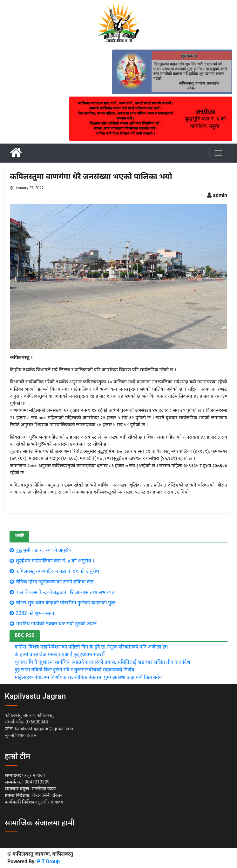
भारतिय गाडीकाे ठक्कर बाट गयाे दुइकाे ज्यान (56, 624)
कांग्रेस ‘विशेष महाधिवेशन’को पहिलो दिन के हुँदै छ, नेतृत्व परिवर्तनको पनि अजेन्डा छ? (91, 647)
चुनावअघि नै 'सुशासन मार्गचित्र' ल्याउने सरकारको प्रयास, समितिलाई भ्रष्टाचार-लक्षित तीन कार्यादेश (102, 662)
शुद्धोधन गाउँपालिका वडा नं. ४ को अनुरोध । (55, 561)
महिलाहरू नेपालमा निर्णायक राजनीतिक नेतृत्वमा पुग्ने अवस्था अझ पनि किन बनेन (88, 677)
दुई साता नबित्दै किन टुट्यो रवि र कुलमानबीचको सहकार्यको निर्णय (74, 670)
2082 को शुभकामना (35, 613)
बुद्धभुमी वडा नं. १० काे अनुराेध (44, 550)
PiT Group (49, 861)
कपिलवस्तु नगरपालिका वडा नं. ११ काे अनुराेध (57, 571)
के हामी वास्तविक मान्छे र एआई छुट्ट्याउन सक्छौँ (60, 654)
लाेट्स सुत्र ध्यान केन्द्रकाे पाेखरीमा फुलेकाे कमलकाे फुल (65, 603)
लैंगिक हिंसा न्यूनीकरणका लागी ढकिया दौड (55, 582)
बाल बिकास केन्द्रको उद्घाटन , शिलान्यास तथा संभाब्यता (66, 592)
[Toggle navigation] (218, 153)
